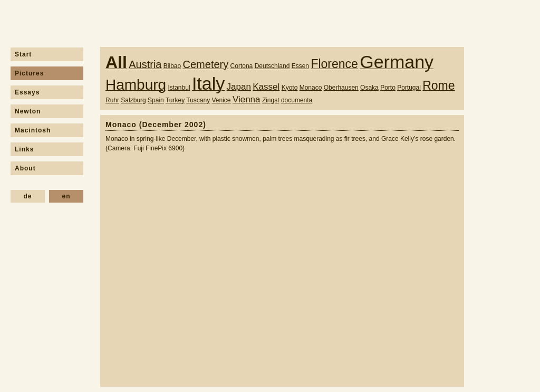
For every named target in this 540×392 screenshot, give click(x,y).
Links (24, 149)
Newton (28, 111)
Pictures (29, 73)
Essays (27, 92)
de (27, 196)
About (25, 168)
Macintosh (33, 130)
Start (23, 54)
